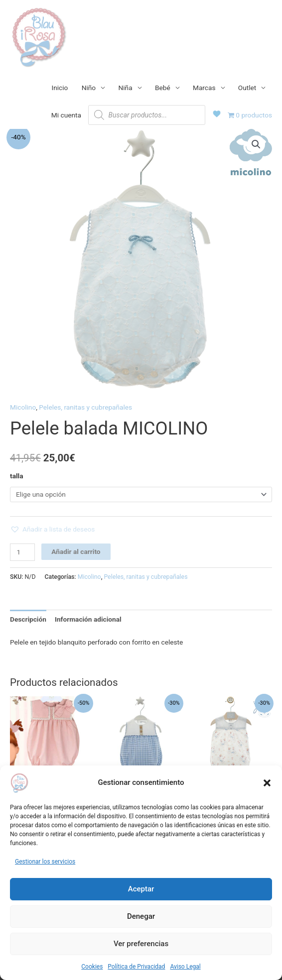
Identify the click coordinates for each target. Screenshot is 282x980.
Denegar (141, 916)
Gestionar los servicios (45, 862)
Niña (126, 88)
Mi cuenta (66, 115)
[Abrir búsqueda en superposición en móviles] (147, 115)
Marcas (204, 88)
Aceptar (141, 889)
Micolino (23, 407)
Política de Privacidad (136, 967)
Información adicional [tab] (88, 619)
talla (17, 476)
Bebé (163, 88)
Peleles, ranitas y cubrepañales (85, 407)
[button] (267, 783)
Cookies (92, 967)
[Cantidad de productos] (22, 552)
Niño (89, 88)
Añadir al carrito (76, 551)
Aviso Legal (185, 967)
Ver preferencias (141, 944)
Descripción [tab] (28, 619)
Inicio (60, 88)
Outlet (247, 88)
